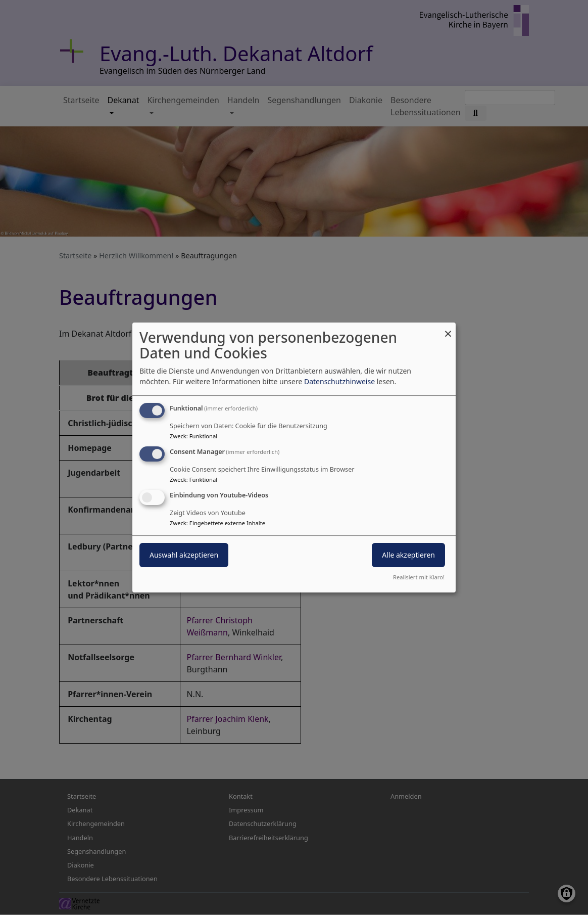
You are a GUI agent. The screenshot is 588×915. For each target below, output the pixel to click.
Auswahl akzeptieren (184, 555)
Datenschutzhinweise (339, 381)
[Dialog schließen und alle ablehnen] (448, 329)
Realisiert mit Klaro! (419, 577)
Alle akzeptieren (408, 555)
